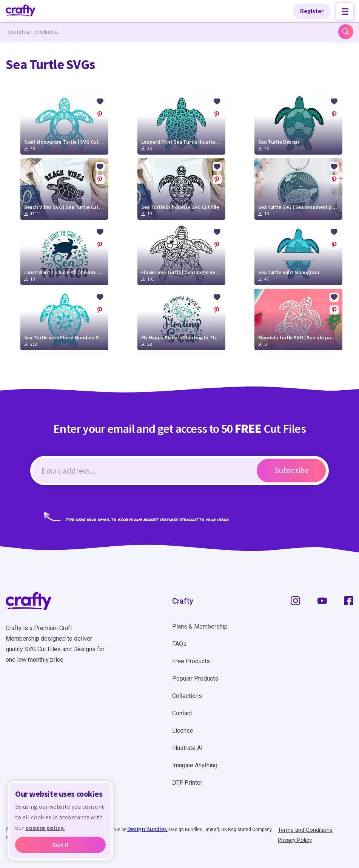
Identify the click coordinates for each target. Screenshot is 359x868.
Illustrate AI (187, 748)
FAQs (179, 644)
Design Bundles (147, 829)
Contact (182, 713)
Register (312, 11)
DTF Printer (187, 783)
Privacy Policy (295, 840)
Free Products (191, 661)
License (183, 731)
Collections (187, 696)
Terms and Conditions (305, 830)
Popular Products (195, 679)
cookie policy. (45, 828)
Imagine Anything (195, 765)
